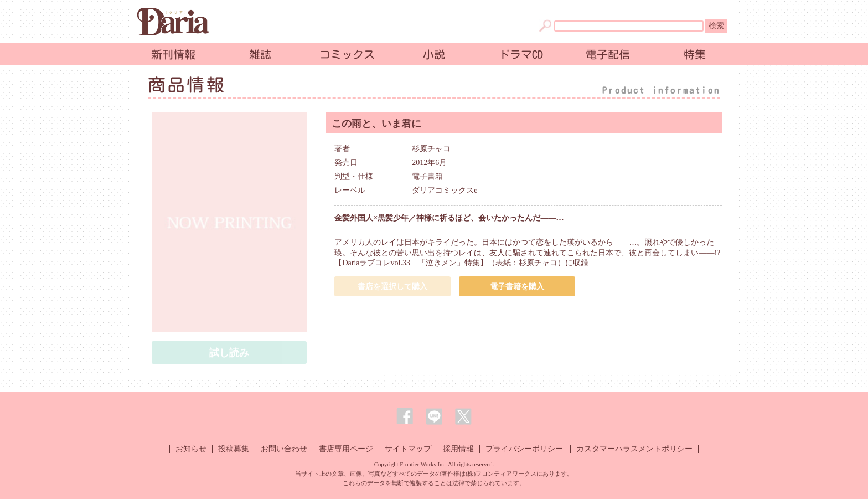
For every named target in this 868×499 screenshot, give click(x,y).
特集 (695, 54)
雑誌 (260, 54)
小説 (434, 54)
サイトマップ (408, 449)
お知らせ (191, 449)
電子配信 (608, 54)
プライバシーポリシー (524, 449)
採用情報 (458, 449)
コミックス (347, 54)
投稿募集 (234, 449)
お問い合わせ (284, 449)
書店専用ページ (346, 449)
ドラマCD (521, 54)
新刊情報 (173, 54)
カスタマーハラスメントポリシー (634, 449)
